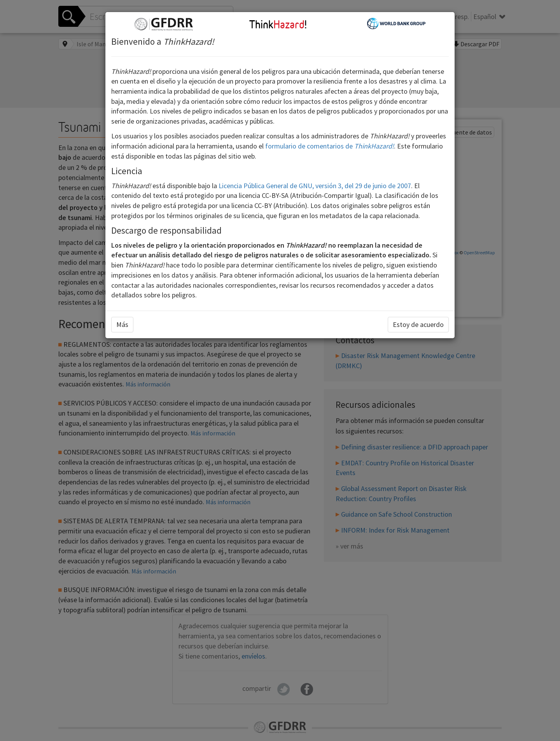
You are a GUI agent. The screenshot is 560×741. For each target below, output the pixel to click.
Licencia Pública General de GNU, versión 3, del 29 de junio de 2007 (315, 186)
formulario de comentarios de (330, 146)
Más (122, 324)
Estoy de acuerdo (418, 324)
